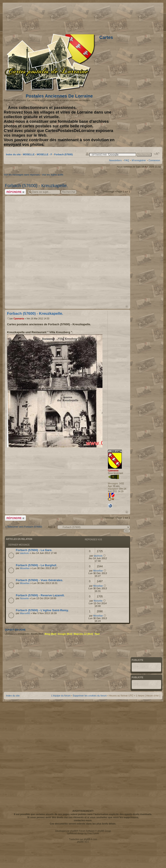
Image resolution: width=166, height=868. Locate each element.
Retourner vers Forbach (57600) (25, 527)
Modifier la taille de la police (157, 154)
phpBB (73, 831)
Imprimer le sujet (87, 154)
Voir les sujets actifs (53, 175)
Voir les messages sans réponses (22, 175)
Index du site (13, 154)
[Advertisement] (105, 17)
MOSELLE (29, 154)
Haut (127, 307)
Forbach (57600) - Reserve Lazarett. (40, 595)
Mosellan (25, 568)
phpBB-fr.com (90, 839)
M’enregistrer (139, 160)
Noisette (24, 598)
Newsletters (115, 160)
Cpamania (19, 319)
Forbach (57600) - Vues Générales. (39, 580)
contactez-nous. (83, 820)
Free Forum (93, 833)
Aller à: (52, 527)
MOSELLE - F (44, 154)
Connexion (154, 160)
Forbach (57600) (63, 154)
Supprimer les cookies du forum (90, 696)
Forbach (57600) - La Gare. (34, 550)
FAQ (127, 160)
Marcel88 (25, 613)
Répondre (15, 192)
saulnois (24, 553)
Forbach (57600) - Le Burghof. (36, 565)
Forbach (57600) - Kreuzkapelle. (36, 186)
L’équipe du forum (61, 696)
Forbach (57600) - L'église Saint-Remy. (42, 610)
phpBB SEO (83, 842)
